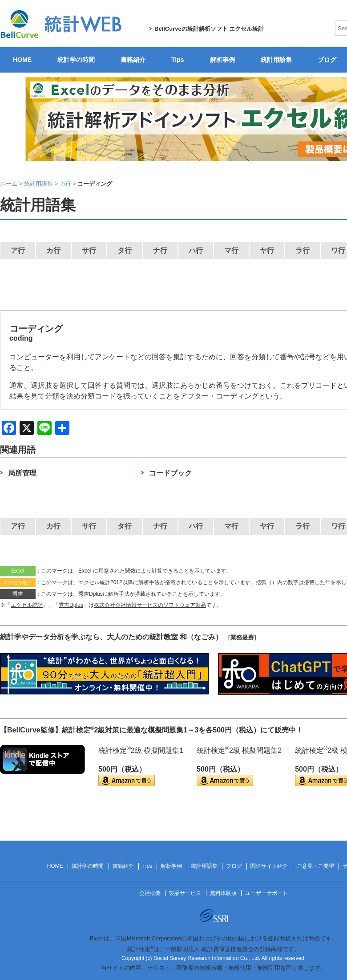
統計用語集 (276, 60)
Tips (178, 60)
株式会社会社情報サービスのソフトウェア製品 (150, 605)
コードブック (170, 473)
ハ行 (196, 250)
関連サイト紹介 (269, 866)
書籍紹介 (133, 60)
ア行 (18, 250)
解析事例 (222, 60)
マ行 (231, 250)
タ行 (125, 250)
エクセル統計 (27, 605)
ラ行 (303, 250)
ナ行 (160, 250)
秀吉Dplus (71, 605)
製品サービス (185, 893)
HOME (22, 60)
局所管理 (22, 473)
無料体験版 (223, 893)
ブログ (234, 866)
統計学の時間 (76, 60)
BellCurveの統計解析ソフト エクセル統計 (209, 29)
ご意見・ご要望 (315, 866)
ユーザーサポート (266, 893)
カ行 (53, 250)
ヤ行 (267, 250)
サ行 (89, 250)
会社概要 (150, 893)
